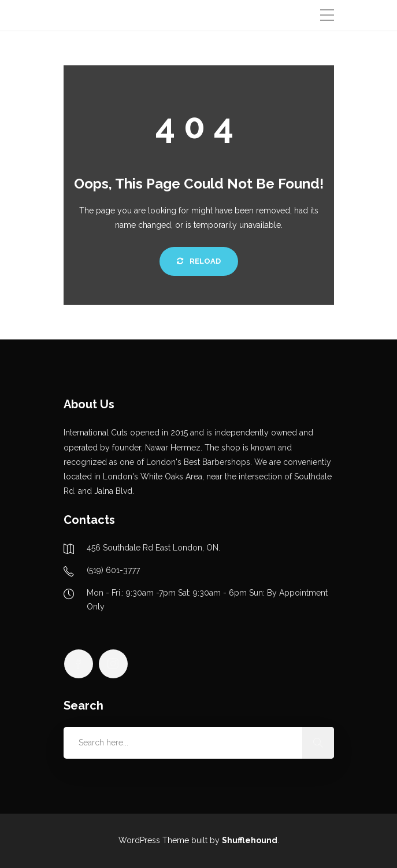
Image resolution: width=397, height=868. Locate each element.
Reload (199, 261)
